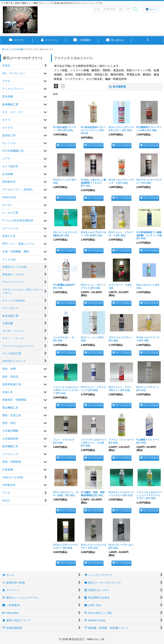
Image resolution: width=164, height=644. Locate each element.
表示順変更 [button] (118, 87)
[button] (148, 40)
